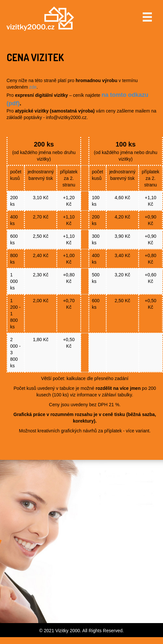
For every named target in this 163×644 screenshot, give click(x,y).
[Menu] (147, 17)
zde (33, 87)
